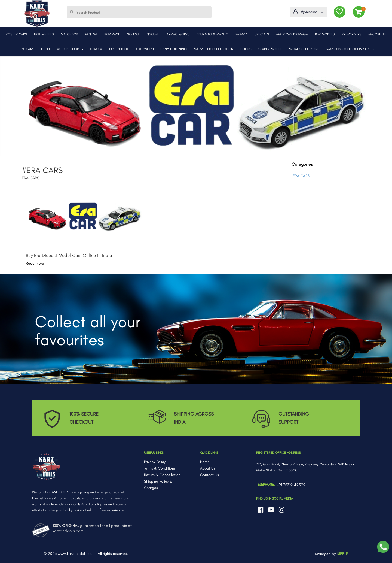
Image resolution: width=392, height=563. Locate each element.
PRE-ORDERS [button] (351, 34)
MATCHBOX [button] (69, 34)
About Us (208, 468)
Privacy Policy (155, 462)
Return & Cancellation (162, 475)
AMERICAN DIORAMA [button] (292, 34)
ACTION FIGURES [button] (70, 49)
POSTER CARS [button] (16, 34)
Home (205, 462)
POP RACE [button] (112, 34)
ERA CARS (301, 176)
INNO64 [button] (152, 34)
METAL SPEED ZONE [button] (304, 49)
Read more (35, 263)
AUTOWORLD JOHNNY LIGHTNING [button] (161, 49)
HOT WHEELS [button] (44, 34)
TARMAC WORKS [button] (177, 34)
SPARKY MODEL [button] (270, 49)
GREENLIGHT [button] (119, 49)
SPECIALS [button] (262, 34)
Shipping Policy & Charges (158, 485)
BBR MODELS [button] (325, 34)
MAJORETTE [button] (377, 34)
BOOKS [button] (246, 49)
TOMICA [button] (96, 49)
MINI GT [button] (91, 34)
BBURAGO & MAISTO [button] (212, 34)
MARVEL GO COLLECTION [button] (214, 49)
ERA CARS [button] (26, 49)
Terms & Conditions (160, 468)
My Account (307, 12)
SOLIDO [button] (133, 34)
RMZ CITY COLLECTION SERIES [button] (350, 49)
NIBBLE (342, 554)
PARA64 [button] (241, 34)
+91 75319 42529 (291, 485)
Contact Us (209, 475)
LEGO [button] (45, 49)
